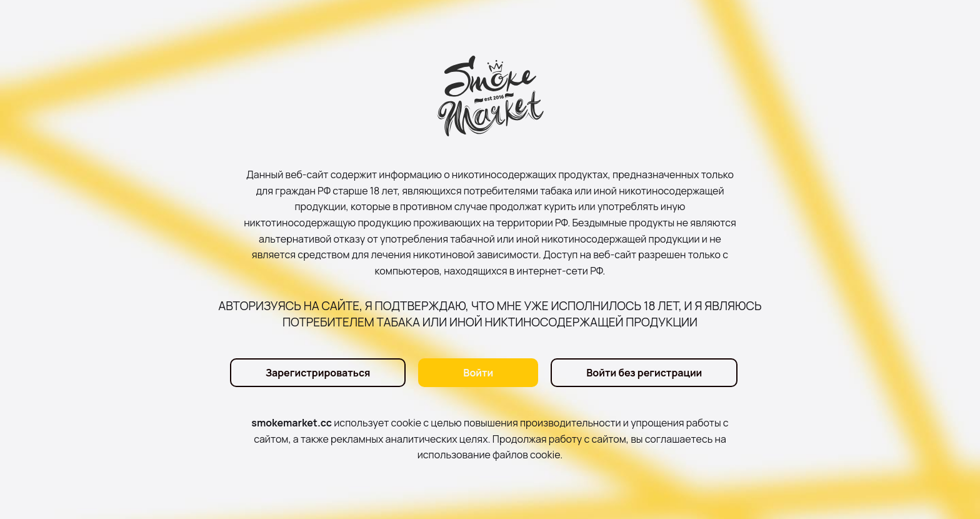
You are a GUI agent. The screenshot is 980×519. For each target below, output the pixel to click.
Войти (478, 373)
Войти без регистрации (644, 373)
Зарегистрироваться (318, 373)
